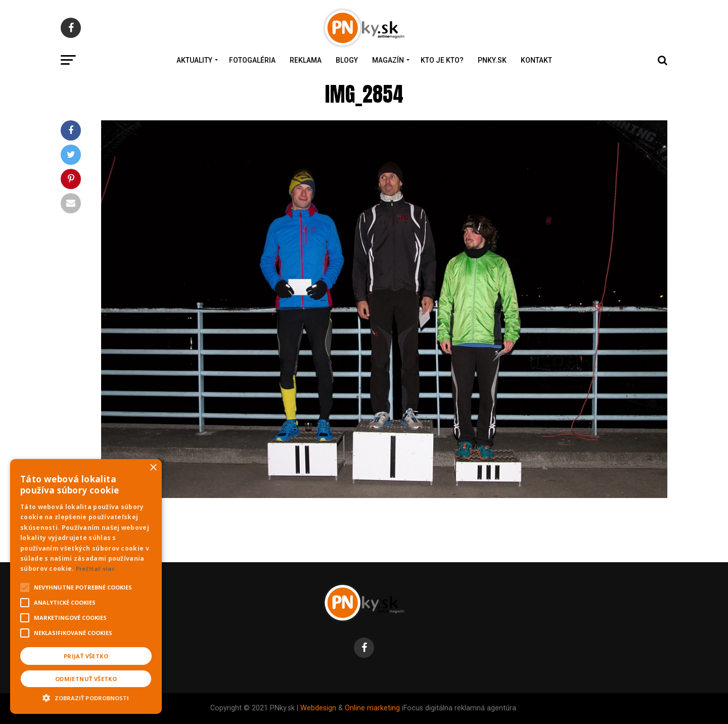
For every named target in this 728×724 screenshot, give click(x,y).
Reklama (306, 60)
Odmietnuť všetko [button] (86, 679)
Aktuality (194, 60)
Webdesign (318, 708)
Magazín (388, 60)
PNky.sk (492, 60)
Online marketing (372, 708)
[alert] (86, 586)
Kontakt (536, 60)
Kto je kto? (442, 60)
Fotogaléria (252, 60)
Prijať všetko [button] (86, 656)
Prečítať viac (96, 569)
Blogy (347, 60)
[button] (86, 697)
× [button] (153, 468)
